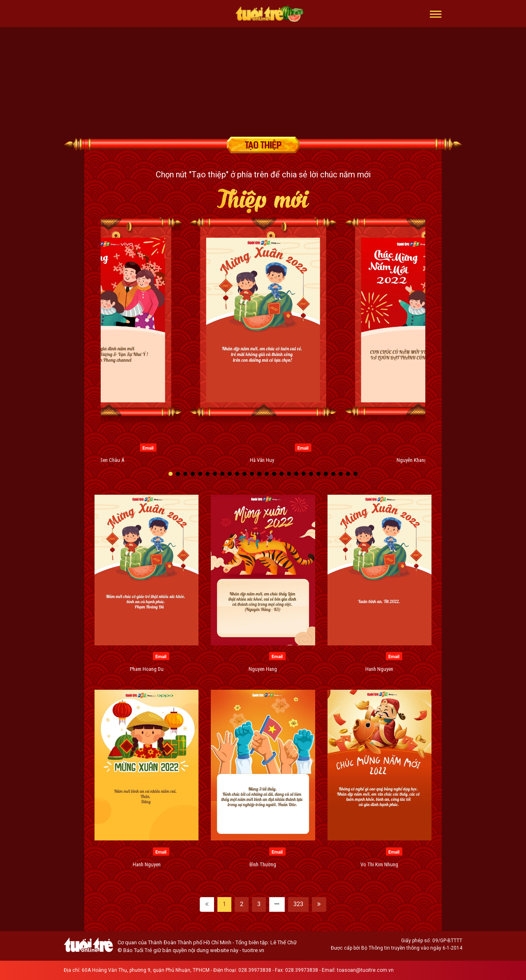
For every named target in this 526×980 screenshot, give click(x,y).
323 (298, 904)
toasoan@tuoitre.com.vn (365, 970)
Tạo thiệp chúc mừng (263, 145)
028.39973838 (255, 970)
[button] (436, 14)
